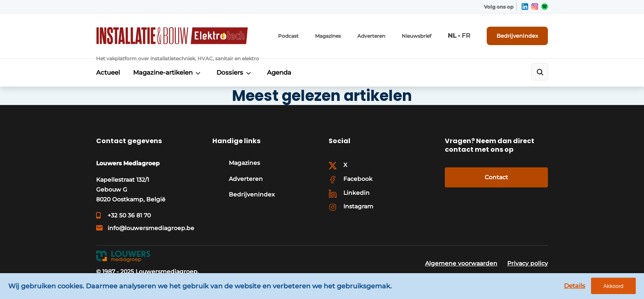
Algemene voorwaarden (461, 263)
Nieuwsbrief (416, 36)
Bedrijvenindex (517, 36)
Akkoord (613, 286)
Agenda (279, 72)
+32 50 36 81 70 (129, 215)
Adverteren (371, 36)
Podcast (288, 36)
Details (575, 286)
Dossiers (230, 72)
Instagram (358, 206)
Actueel (108, 72)
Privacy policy (528, 263)
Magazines (328, 36)
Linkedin (356, 193)
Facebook (358, 179)
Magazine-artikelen (163, 72)
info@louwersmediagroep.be (151, 228)
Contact (496, 177)
